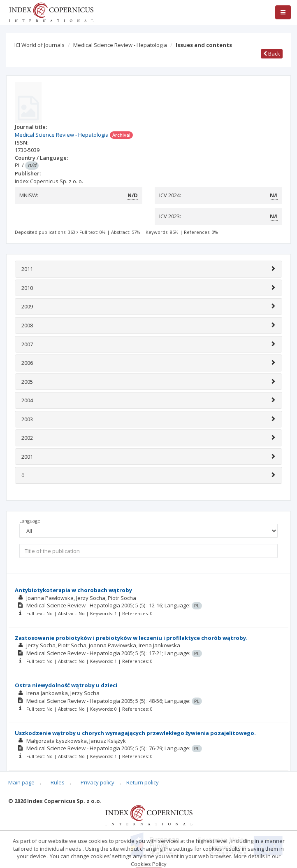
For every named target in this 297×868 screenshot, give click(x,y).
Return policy (143, 782)
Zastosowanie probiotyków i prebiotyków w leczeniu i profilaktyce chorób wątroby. (131, 638)
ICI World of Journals (39, 45)
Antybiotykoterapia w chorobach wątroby (73, 590)
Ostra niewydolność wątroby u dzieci (66, 685)
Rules (58, 782)
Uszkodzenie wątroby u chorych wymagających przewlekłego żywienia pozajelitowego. (135, 733)
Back (272, 54)
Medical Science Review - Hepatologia (120, 45)
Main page (21, 782)
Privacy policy (97, 782)
